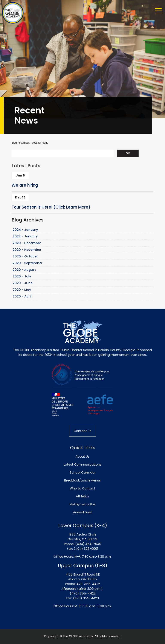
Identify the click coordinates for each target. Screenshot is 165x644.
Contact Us (82, 431)
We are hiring (25, 185)
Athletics (83, 496)
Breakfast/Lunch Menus (82, 480)
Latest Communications (82, 464)
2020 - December (27, 243)
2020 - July (22, 276)
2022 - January (25, 236)
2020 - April (22, 296)
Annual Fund (83, 512)
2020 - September (28, 263)
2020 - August (24, 270)
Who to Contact (82, 488)
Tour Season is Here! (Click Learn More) (51, 207)
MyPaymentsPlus (83, 504)
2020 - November (27, 250)
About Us (82, 457)
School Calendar (83, 472)
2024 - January (25, 230)
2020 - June (23, 283)
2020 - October (25, 256)
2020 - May (22, 290)
